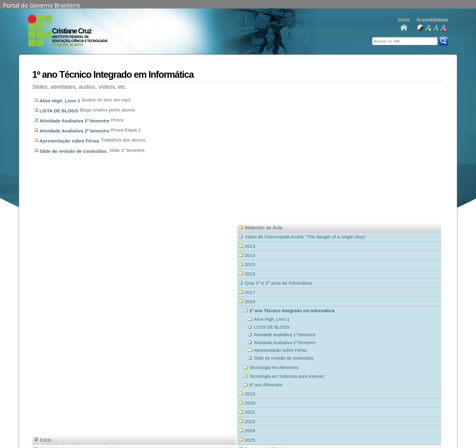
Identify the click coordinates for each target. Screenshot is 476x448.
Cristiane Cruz (72, 31)
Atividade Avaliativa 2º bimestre (75, 131)
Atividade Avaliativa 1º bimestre (75, 121)
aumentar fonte (428, 28)
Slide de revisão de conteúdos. (74, 151)
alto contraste (420, 28)
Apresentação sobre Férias (69, 141)
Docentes (404, 28)
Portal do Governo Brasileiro (42, 5)
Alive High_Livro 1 (60, 101)
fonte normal (435, 28)
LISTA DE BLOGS (59, 111)
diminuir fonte (443, 28)
